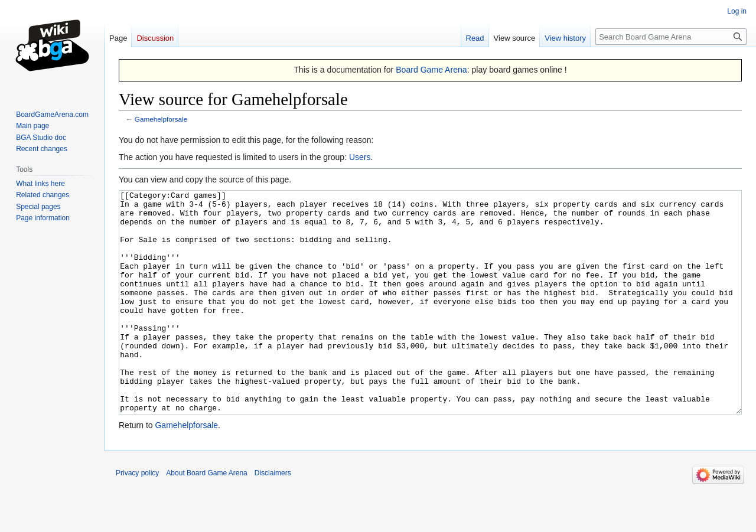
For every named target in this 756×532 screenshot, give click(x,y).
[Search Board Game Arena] (671, 37)
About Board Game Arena (206, 517)
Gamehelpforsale (161, 119)
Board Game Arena (431, 70)
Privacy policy (137, 517)
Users (360, 157)
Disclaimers (273, 517)
